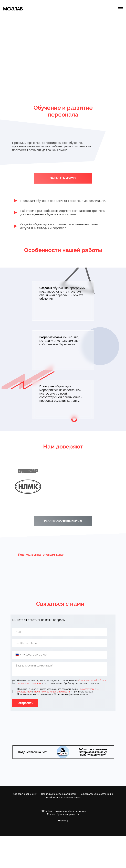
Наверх (63, 821)
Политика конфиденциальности (58, 794)
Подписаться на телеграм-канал (41, 555)
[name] (60, 632)
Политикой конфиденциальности (52, 692)
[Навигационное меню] (120, 9)
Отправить (25, 703)
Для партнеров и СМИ (25, 794)
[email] (60, 643)
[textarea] (60, 669)
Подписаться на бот (32, 752)
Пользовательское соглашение (96, 794)
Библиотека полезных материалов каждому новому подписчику (93, 752)
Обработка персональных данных (63, 798)
